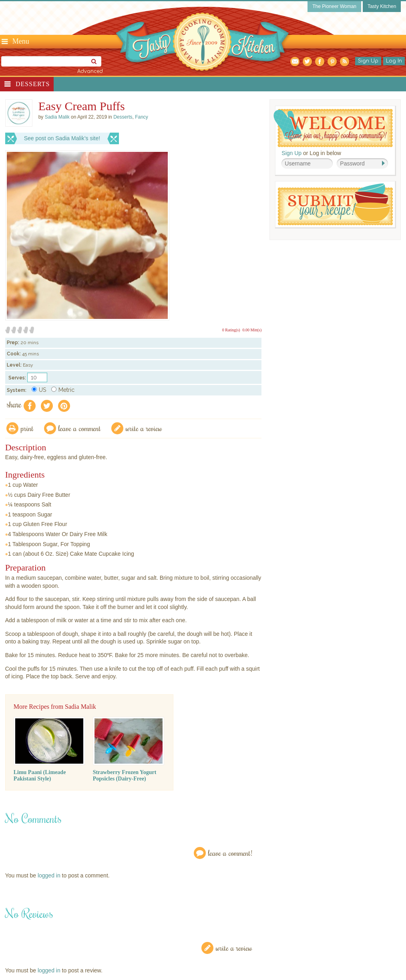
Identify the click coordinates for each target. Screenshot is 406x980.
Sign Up (368, 61)
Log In (394, 61)
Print (27, 428)
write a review (144, 428)
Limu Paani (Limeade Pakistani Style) (40, 775)
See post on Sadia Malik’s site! (62, 138)
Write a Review (234, 948)
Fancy (142, 117)
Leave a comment (80, 428)
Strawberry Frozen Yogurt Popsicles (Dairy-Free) (125, 775)
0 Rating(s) (231, 330)
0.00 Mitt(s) (252, 330)
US (39, 390)
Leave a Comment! (230, 853)
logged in (49, 875)
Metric (63, 390)
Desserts (33, 84)
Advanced (90, 71)
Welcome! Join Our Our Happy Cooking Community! (333, 128)
